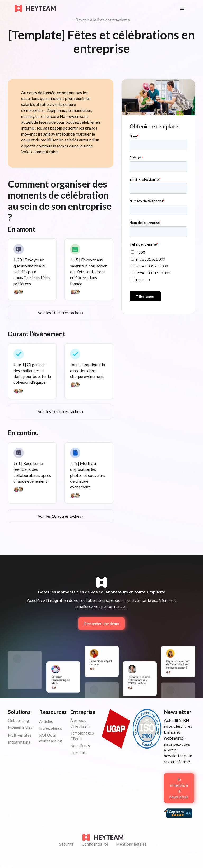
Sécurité (66, 844)
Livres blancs (50, 728)
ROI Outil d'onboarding (51, 738)
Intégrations (19, 742)
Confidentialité (95, 844)
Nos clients (80, 746)
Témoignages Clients (82, 736)
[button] (182, 8)
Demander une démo (101, 624)
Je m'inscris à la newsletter (179, 788)
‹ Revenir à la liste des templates (102, 20)
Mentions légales (131, 844)
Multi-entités (20, 735)
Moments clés (20, 727)
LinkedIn (78, 752)
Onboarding (19, 720)
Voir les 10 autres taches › (61, 313)
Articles (46, 721)
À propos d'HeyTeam (80, 723)
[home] (92, 8)
